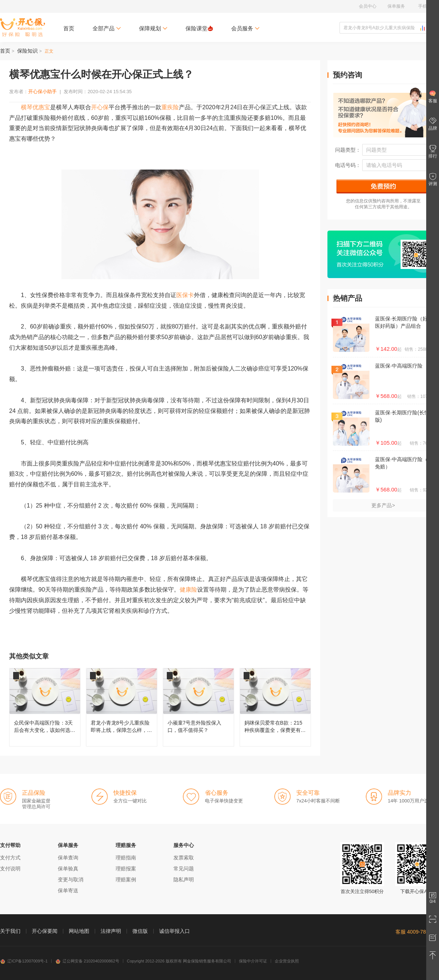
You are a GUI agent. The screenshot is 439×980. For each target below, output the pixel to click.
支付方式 (10, 858)
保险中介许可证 (253, 961)
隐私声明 (184, 880)
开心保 (100, 107)
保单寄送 (68, 890)
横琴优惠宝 (35, 107)
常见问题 (184, 869)
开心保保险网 (22, 27)
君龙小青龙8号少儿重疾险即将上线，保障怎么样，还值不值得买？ (122, 707)
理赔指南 (126, 858)
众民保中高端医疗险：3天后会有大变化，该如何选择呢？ (45, 707)
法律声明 (111, 931)
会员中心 (368, 6)
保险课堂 (199, 28)
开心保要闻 (45, 931)
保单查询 (68, 858)
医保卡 (185, 295)
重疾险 (170, 107)
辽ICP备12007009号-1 (24, 961)
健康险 (188, 590)
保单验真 (68, 869)
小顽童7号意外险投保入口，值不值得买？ (198, 707)
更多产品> (383, 505)
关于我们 (10, 931)
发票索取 (184, 858)
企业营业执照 (287, 961)
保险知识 (27, 51)
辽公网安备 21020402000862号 (87, 961)
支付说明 (10, 869)
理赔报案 (126, 869)
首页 (69, 28)
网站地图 (79, 931)
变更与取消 (71, 880)
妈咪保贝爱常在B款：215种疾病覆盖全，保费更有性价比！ (275, 707)
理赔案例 (126, 880)
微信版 (140, 931)
